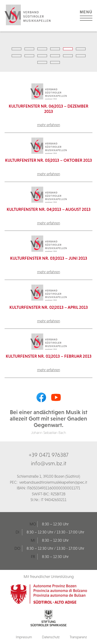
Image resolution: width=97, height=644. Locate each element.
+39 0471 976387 (48, 455)
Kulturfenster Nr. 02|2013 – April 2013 (49, 307)
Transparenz (78, 637)
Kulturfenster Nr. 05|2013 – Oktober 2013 (48, 160)
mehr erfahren (49, 125)
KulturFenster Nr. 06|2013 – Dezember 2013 (48, 109)
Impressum (24, 637)
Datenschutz (51, 637)
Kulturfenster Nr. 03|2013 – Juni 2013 (49, 258)
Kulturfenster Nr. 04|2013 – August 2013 (49, 209)
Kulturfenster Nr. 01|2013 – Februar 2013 (49, 356)
